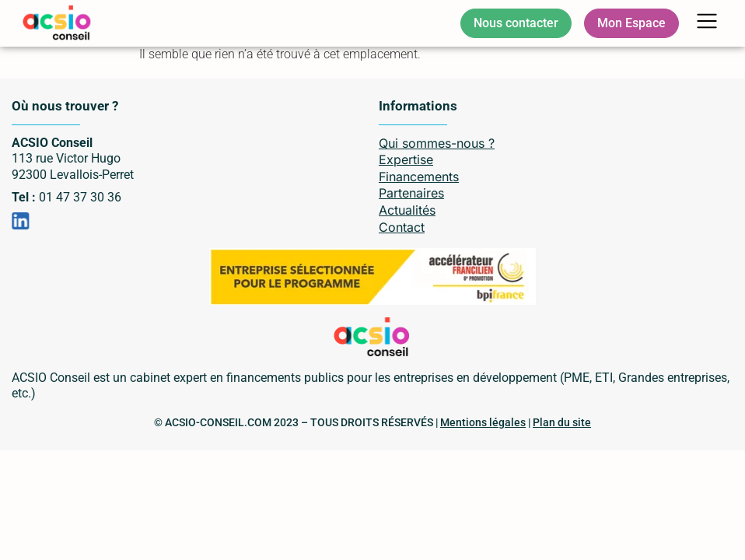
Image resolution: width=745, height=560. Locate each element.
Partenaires (411, 193)
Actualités (407, 210)
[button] (707, 24)
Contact (402, 227)
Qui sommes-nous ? (437, 143)
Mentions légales (483, 422)
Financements (419, 177)
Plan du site (562, 422)
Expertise (406, 159)
